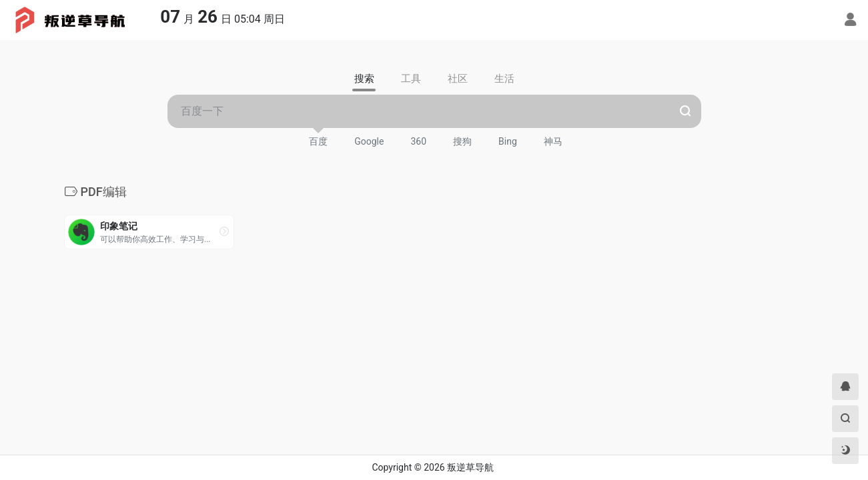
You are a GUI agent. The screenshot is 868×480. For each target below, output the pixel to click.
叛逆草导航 (470, 467)
